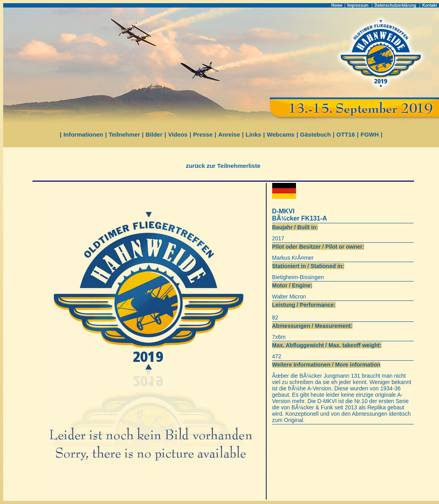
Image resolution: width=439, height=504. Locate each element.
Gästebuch (315, 134)
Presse (203, 134)
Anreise (229, 134)
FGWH (370, 134)
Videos (178, 134)
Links (253, 134)
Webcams (281, 134)
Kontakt (430, 5)
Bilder (154, 134)
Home (337, 5)
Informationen (83, 134)
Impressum (359, 5)
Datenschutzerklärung (396, 5)
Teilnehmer (124, 134)
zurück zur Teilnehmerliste (223, 166)
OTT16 (346, 134)
